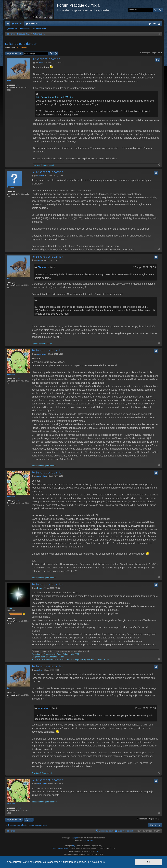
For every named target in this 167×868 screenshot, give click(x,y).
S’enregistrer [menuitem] (160, 24)
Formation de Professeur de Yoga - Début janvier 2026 (55, 654)
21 (17, 85)
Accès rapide (8, 24)
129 (18, 191)
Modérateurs (22, 48)
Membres (33, 24)
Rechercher (13, 28)
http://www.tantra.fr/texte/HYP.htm (54, 97)
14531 (19, 619)
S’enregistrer (41, 28)
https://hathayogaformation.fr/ (44, 466)
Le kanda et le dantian (21, 44)
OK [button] (149, 862)
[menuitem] (150, 24)
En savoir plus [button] (96, 862)
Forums (18, 24)
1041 (18, 379)
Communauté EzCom (60, 849)
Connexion (27, 28)
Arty (74, 846)
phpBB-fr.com (88, 841)
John (9, 81)
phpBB (76, 838)
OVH (96, 852)
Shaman (10, 187)
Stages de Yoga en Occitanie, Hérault (48, 657)
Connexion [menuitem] (155, 24)
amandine (11, 374)
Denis (9, 608)
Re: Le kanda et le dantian (47, 172)
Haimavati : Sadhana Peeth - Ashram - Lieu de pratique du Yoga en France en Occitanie (70, 660)
